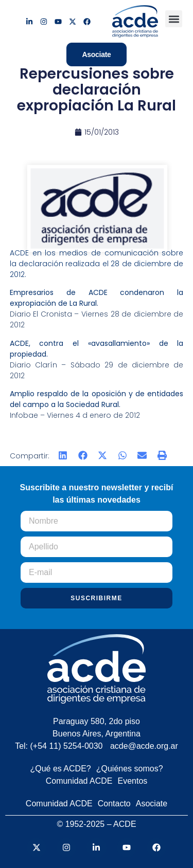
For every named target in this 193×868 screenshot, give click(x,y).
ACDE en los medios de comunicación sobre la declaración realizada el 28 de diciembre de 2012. (97, 264)
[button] (174, 19)
